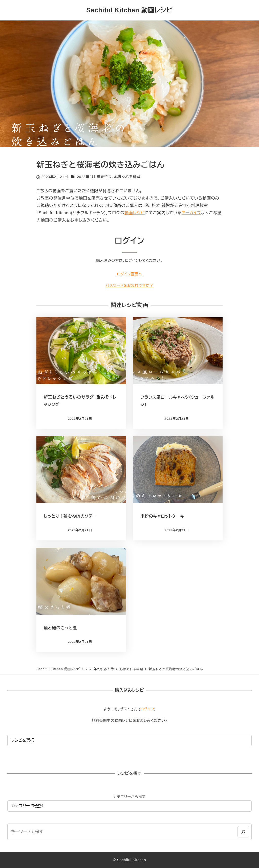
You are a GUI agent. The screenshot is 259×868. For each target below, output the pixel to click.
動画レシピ (135, 213)
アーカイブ (191, 213)
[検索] (243, 832)
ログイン (147, 709)
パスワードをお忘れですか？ (129, 285)
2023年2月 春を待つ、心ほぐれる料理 (109, 177)
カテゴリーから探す (129, 797)
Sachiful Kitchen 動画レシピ (129, 10)
